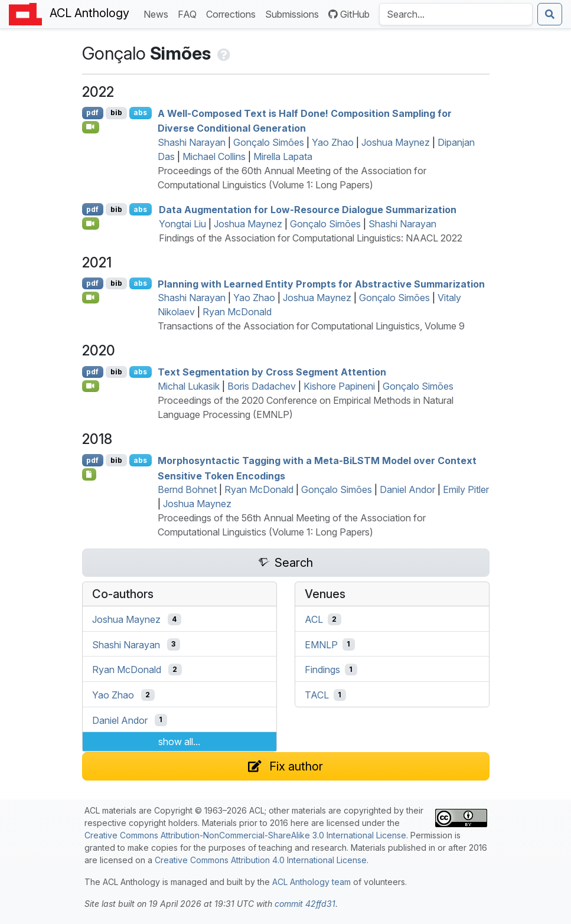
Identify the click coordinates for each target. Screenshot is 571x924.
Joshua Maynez (396, 142)
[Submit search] (550, 14)
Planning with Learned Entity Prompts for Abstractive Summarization (321, 283)
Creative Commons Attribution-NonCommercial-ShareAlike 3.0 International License (245, 835)
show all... (179, 742)
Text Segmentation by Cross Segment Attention (272, 372)
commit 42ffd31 (305, 904)
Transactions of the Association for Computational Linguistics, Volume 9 (311, 326)
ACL (314, 619)
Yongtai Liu (182, 224)
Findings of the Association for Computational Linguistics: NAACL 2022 (311, 238)
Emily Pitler (466, 489)
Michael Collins (214, 156)
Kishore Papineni (339, 386)
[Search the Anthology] (456, 14)
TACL (317, 695)
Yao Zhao (333, 142)
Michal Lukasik (189, 386)
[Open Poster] (89, 474)
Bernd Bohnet (187, 489)
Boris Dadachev (262, 386)
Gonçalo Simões (269, 142)
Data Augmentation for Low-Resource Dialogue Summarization (308, 210)
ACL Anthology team (311, 882)
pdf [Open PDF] (92, 112)
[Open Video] (91, 127)
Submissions (294, 13)
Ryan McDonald (237, 312)
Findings (322, 670)
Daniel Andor (407, 489)
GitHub (349, 14)
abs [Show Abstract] (140, 112)
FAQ (190, 13)
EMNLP (321, 644)
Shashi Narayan (192, 142)
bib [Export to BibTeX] (116, 112)
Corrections (233, 13)
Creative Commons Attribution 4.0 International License (261, 860)
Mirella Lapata (283, 156)
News (158, 13)
